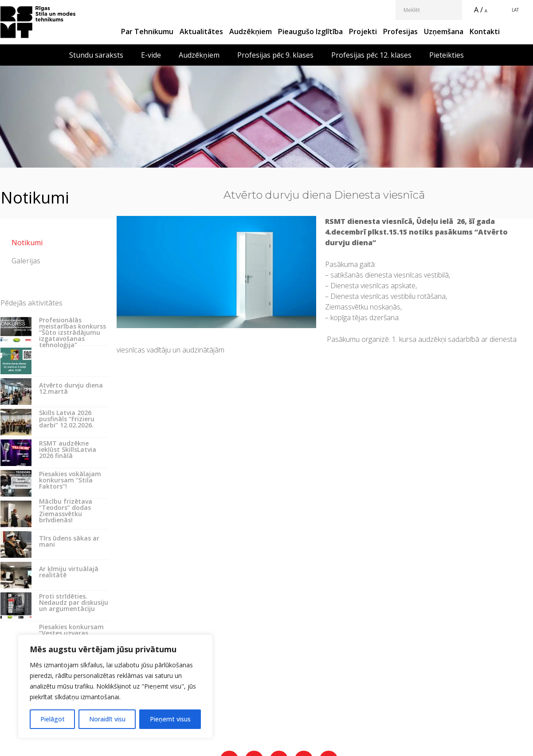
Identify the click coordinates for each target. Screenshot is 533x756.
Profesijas (400, 31)
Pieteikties (447, 55)
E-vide (151, 55)
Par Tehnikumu (147, 31)
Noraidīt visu (107, 719)
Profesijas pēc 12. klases (371, 55)
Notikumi (27, 243)
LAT (515, 10)
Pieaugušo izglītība (310, 31)
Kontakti (485, 31)
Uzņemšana (444, 31)
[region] (115, 686)
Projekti (363, 31)
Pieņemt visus (170, 719)
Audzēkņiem (251, 31)
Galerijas (26, 261)
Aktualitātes (201, 31)
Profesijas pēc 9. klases (275, 55)
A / (478, 10)
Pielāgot (53, 719)
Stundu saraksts (96, 55)
